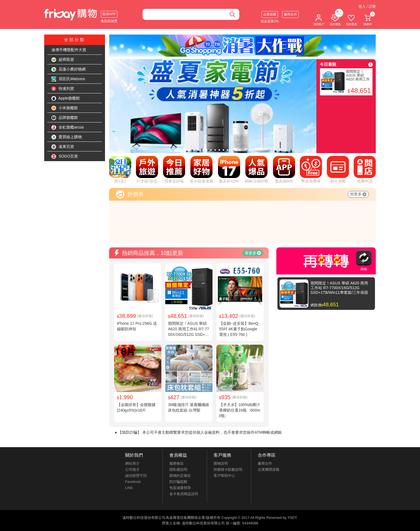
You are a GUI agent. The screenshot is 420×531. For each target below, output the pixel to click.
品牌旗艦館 (65, 118)
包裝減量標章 (180, 488)
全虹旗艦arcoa (68, 127)
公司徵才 (132, 469)
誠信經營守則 (136, 476)
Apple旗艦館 (66, 98)
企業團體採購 (269, 469)
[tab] (188, 150)
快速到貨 (63, 89)
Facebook (133, 482)
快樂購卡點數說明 (228, 469)
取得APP (109, 14)
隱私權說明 (178, 469)
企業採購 (270, 14)
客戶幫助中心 (224, 476)
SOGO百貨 (65, 156)
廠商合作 (290, 14)
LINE (129, 488)
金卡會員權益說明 (184, 494)
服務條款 (177, 463)
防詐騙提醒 (178, 482)
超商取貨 (63, 60)
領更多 (358, 194)
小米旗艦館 (65, 108)
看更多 (253, 253)
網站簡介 (132, 463)
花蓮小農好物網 (69, 69)
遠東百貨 (63, 147)
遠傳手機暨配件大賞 (69, 50)
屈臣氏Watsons (68, 79)
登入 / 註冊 (367, 6)
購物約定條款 (180, 476)
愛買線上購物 (67, 137)
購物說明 (221, 463)
